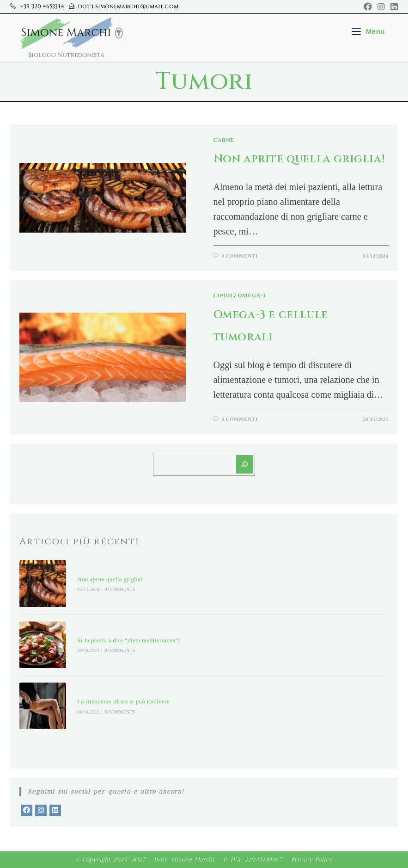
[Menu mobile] (368, 31)
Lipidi (223, 295)
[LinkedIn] (55, 810)
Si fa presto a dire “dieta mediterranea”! (129, 640)
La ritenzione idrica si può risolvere (123, 701)
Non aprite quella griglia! (299, 159)
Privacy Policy (312, 859)
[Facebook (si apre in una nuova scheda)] (368, 7)
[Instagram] (41, 810)
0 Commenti (239, 256)
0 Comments (120, 589)
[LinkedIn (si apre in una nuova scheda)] (393, 7)
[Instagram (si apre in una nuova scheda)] (381, 7)
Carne (224, 140)
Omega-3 (252, 295)
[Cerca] (244, 464)
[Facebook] (27, 810)
